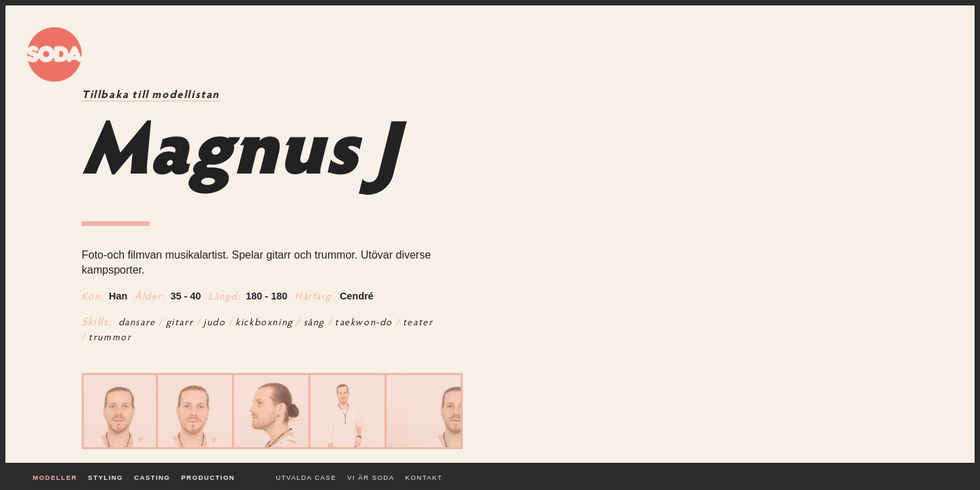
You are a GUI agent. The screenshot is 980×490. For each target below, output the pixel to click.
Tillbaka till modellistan (151, 95)
